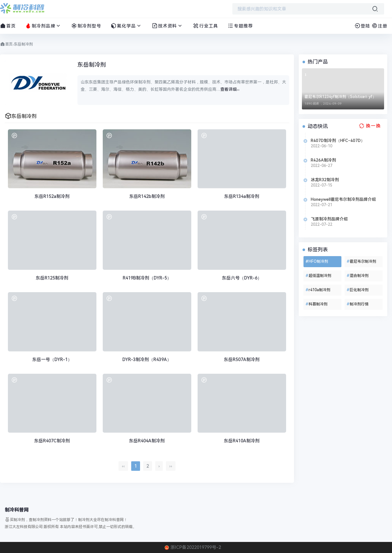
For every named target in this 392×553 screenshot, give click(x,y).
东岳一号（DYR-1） (52, 359)
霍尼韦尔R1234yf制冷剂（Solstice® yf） (340, 97)
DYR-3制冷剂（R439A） (147, 359)
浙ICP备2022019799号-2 (196, 547)
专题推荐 (240, 26)
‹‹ (123, 466)
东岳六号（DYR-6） (242, 278)
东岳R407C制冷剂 (52, 441)
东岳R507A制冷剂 (242, 359)
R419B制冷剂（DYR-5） (147, 278)
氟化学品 (126, 26)
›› (171, 466)
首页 (8, 26)
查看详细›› (230, 89)
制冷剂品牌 (43, 26)
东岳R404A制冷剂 (147, 441)
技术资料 (168, 26)
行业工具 (205, 26)
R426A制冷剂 (323, 160)
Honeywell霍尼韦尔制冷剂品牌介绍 (343, 199)
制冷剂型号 (86, 26)
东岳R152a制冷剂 (52, 196)
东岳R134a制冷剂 (242, 196)
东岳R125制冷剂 (52, 278)
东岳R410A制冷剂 (242, 441)
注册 (379, 26)
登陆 (362, 26)
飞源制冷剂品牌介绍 (329, 219)
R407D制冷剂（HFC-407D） (338, 141)
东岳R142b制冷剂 (147, 196)
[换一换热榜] (369, 126)
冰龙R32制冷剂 (325, 180)
